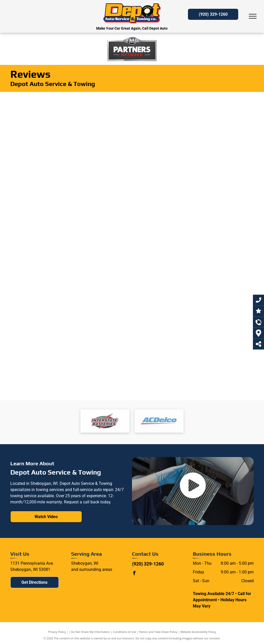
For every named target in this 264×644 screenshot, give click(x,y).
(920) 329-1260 (148, 564)
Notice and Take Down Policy (159, 632)
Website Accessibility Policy (198, 632)
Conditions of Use (125, 632)
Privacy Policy (57, 632)
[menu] (253, 16)
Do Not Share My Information (91, 632)
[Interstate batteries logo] (105, 421)
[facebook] (134, 574)
